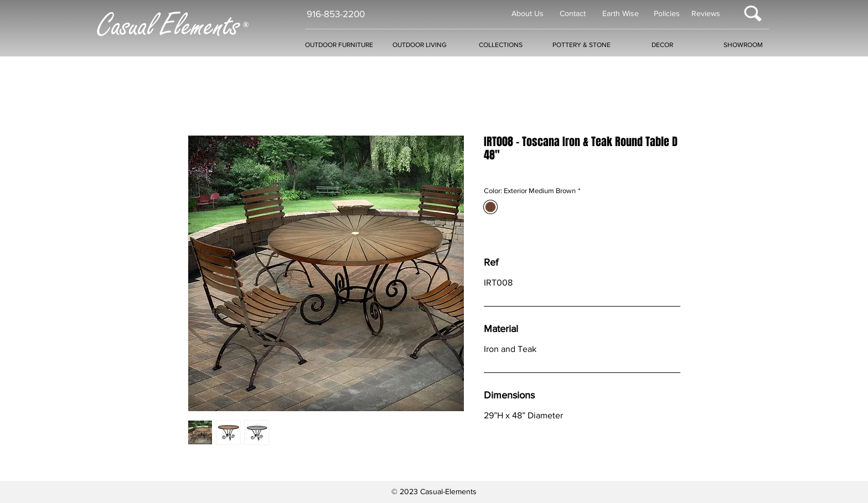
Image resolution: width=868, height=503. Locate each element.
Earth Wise (621, 13)
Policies (667, 13)
